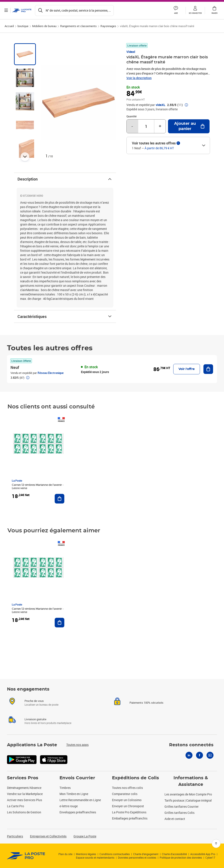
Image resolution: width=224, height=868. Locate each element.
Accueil (9, 26)
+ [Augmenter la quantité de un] (160, 126)
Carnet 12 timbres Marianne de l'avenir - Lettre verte (38, 487)
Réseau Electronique (51, 373)
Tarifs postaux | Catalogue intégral (188, 800)
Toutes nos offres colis (127, 788)
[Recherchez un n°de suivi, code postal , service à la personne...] (74, 10)
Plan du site (65, 854)
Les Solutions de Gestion (24, 812)
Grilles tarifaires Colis (179, 813)
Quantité (131, 116)
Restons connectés (191, 745)
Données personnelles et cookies (137, 858)
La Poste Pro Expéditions (129, 812)
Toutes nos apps (77, 745)
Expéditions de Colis (136, 778)
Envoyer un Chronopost (128, 806)
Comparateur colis (125, 794)
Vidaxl (131, 52)
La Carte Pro (16, 806)
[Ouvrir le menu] (6, 10)
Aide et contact (175, 819)
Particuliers (15, 836)
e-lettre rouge (69, 806)
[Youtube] (210, 755)
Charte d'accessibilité (174, 854)
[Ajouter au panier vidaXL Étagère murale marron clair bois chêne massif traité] (189, 126)
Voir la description (139, 78)
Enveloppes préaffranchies (78, 812)
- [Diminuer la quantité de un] (132, 126)
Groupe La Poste (85, 836)
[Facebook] (199, 755)
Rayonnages (108, 26)
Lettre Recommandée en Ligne (80, 800)
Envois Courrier (77, 778)
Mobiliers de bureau (44, 26)
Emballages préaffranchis (130, 818)
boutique (23, 26)
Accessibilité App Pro (203, 854)
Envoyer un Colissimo (127, 800)
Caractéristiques (65, 316)
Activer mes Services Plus (24, 800)
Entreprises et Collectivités (48, 836)
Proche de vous (34, 701)
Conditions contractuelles (115, 854)
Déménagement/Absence (24, 788)
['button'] (22, 10)
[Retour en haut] (216, 844)
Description (65, 179)
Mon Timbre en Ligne (74, 794)
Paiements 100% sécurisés (146, 703)
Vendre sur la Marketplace (25, 794)
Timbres (65, 788)
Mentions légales (86, 854)
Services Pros (23, 778)
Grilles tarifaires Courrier (182, 806)
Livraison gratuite (35, 719)
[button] (195, 10)
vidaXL (161, 105)
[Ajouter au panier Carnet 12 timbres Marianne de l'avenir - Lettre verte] (59, 499)
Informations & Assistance (191, 781)
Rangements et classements (78, 26)
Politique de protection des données (181, 858)
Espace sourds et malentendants (95, 858)
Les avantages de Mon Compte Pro (188, 794)
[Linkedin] (189, 755)
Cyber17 (210, 858)
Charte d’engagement (146, 854)
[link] (26, 856)
